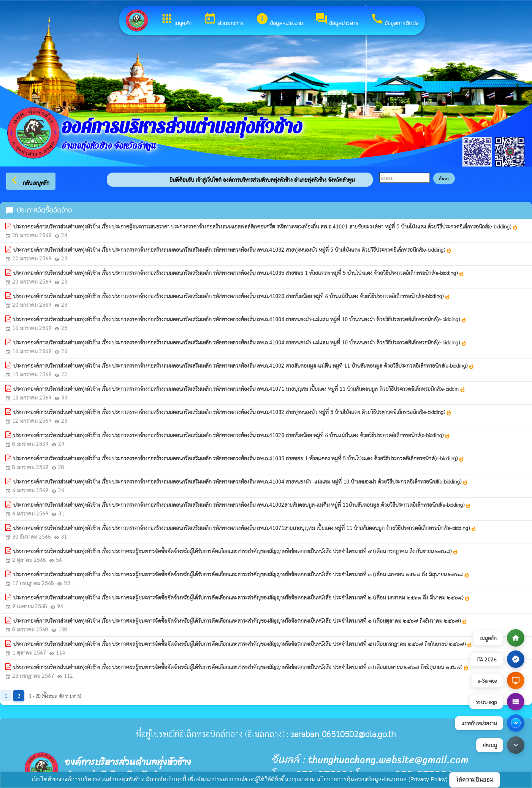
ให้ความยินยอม (475, 779)
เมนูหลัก (176, 20)
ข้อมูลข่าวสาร (337, 20)
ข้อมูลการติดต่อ (395, 20)
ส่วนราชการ (224, 20)
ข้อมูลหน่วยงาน (279, 20)
